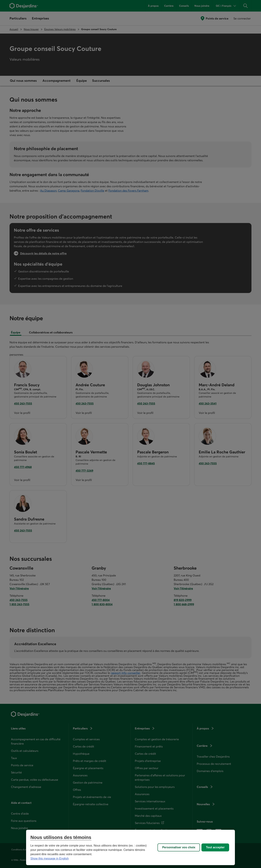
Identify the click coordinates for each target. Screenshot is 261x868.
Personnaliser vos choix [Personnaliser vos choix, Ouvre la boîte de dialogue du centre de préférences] (179, 847)
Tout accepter (215, 847)
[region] (130, 847)
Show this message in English (50, 859)
